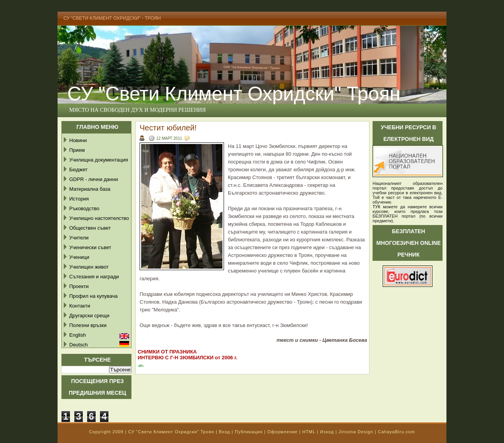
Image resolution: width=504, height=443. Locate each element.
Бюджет (78, 170)
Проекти (79, 286)
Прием (77, 150)
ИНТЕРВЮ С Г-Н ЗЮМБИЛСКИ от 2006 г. (187, 358)
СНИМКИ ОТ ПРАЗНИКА (167, 352)
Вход (225, 432)
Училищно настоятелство (99, 218)
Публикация (249, 432)
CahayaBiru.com (396, 432)
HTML (309, 432)
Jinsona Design (356, 432)
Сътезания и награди (94, 277)
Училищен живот (89, 267)
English (78, 335)
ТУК (376, 207)
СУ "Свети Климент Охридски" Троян (234, 94)
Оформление (282, 432)
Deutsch (79, 345)
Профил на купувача (94, 296)
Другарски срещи (89, 316)
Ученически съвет (90, 247)
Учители (79, 238)
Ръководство (84, 208)
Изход (327, 432)
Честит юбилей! (168, 128)
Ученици (79, 257)
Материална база (90, 189)
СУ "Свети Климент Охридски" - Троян (112, 18)
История (79, 199)
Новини (78, 140)
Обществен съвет (90, 228)
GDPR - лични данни (94, 179)
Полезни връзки (88, 325)
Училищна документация (99, 160)
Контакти (80, 306)
